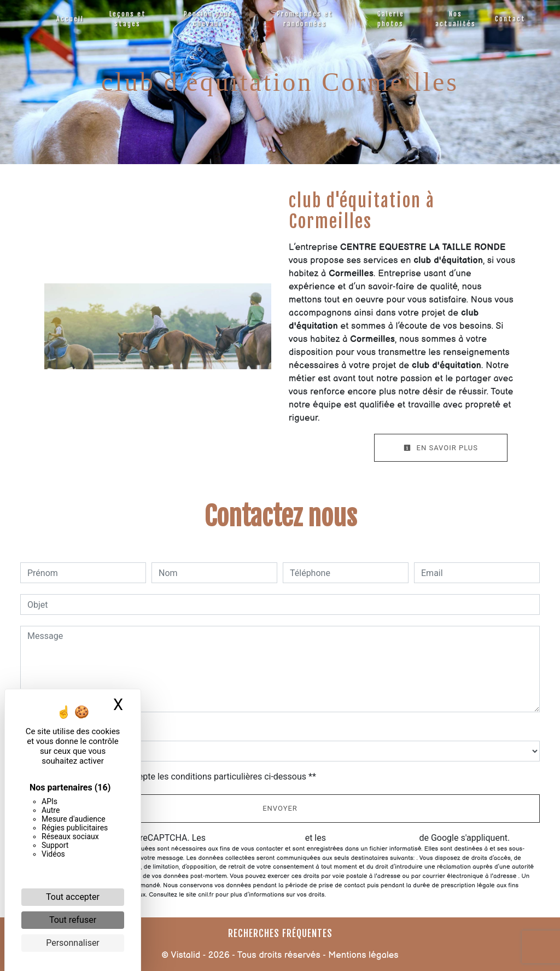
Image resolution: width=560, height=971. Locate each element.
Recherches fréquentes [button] (280, 933)
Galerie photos (391, 19)
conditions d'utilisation (373, 838)
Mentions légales (362, 955)
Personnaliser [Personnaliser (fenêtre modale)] (73, 943)
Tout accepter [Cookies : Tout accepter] (73, 897)
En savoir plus (441, 448)
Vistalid (185, 955)
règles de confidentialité (255, 838)
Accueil (70, 19)
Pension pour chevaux (208, 19)
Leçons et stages (128, 19)
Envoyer (280, 808)
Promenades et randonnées (305, 19)
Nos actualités (456, 19)
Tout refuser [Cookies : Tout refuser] (73, 920)
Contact (510, 19)
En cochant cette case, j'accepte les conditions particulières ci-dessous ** (174, 777)
